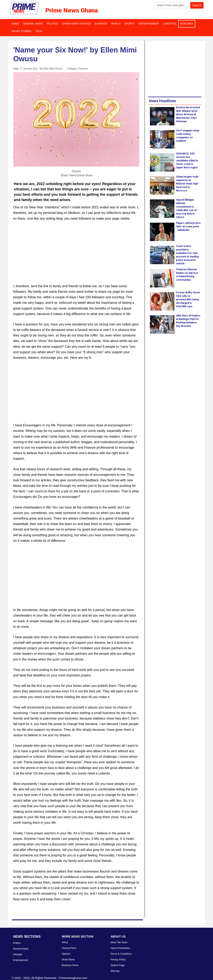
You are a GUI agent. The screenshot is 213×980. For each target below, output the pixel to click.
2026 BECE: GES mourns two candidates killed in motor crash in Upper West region (187, 161)
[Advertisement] (76, 255)
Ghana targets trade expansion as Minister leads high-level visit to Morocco (187, 184)
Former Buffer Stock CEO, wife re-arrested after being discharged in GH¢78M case (188, 299)
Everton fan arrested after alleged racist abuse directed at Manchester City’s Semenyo (188, 114)
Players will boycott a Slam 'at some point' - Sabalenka (188, 227)
